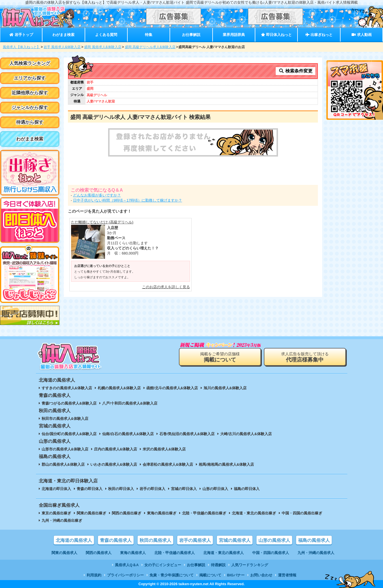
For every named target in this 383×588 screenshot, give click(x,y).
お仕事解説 (191, 35)
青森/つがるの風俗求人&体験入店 (69, 403)
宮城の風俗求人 (235, 540)
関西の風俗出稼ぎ (127, 513)
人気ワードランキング (250, 565)
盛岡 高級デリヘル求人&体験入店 (150, 47)
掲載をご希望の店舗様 (220, 357)
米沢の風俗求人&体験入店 (164, 449)
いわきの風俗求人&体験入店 (114, 464)
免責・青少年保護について (172, 575)
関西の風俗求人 (99, 553)
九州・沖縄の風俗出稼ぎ (62, 520)
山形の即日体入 (215, 489)
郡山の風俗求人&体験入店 (63, 464)
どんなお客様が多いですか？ (97, 195)
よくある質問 (106, 35)
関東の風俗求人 (64, 553)
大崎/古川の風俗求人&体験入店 (246, 434)
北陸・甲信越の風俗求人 (175, 553)
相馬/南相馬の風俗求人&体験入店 (226, 464)
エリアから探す (30, 78)
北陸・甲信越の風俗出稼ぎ (204, 513)
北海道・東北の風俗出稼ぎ (254, 513)
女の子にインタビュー (163, 565)
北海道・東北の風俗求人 (223, 553)
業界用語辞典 (234, 35)
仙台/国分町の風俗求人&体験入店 (69, 434)
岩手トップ (21, 35)
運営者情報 (287, 575)
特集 (149, 35)
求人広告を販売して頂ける (305, 357)
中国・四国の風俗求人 (271, 553)
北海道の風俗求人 (74, 540)
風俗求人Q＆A (127, 565)
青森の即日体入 (90, 489)
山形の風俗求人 (274, 540)
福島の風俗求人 (314, 540)
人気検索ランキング (30, 63)
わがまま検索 (63, 35)
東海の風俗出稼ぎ (162, 513)
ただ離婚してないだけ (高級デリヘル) (102, 222)
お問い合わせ (261, 575)
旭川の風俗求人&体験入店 (225, 388)
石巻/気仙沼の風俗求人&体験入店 (187, 434)
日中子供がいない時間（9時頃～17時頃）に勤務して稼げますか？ (128, 200)
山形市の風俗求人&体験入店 (65, 449)
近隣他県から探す (30, 93)
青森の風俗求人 (116, 540)
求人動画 (361, 35)
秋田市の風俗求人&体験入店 (65, 419)
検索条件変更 (296, 71)
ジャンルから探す (30, 107)
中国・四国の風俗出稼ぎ (302, 513)
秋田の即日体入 (121, 489)
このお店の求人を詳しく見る (166, 287)
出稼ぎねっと (319, 35)
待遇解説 (218, 565)
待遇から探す (30, 122)
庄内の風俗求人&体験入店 (115, 449)
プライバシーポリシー (125, 575)
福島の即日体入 (247, 489)
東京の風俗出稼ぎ (56, 513)
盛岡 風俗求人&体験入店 (103, 47)
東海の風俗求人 (133, 553)
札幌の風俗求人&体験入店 (119, 388)
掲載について (210, 575)
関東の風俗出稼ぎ (91, 513)
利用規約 (94, 575)
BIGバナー (236, 575)
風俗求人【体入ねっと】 (22, 47)
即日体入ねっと (276, 35)
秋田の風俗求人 (155, 540)
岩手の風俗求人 (195, 540)
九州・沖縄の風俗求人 (316, 553)
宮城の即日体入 (184, 489)
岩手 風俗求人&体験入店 (62, 47)
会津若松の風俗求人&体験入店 (168, 464)
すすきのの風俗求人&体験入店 (67, 388)
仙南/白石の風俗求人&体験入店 (128, 434)
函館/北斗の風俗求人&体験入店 (172, 388)
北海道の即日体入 (56, 489)
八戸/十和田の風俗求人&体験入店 (130, 403)
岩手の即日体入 (152, 489)
